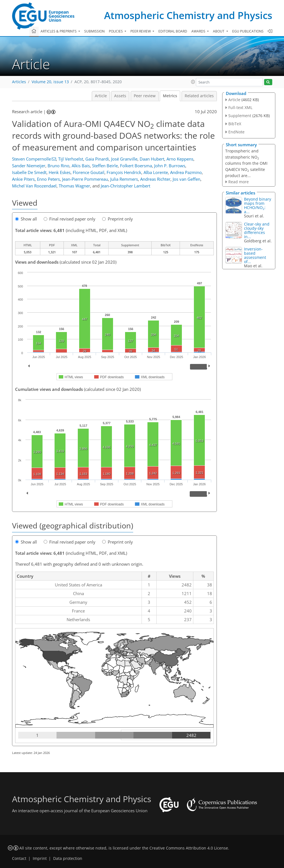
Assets (120, 96)
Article (101, 96)
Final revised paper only (70, 219)
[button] (193, 82)
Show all (26, 219)
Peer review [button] (141, 31)
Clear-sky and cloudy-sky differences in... (257, 230)
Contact (19, 858)
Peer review (145, 96)
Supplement (240, 116)
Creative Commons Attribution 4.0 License (189, 848)
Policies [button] (116, 31)
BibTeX (235, 124)
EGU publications (248, 31)
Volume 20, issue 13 (50, 82)
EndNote (236, 132)
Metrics (170, 96)
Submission (94, 31)
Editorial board (173, 31)
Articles (19, 82)
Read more (239, 182)
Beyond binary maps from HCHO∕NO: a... (258, 205)
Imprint (40, 858)
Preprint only (118, 219)
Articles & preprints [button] (59, 31)
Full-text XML (240, 107)
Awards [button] (199, 31)
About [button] (219, 31)
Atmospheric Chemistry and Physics (188, 15)
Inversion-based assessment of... (255, 255)
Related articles (199, 96)
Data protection (68, 858)
